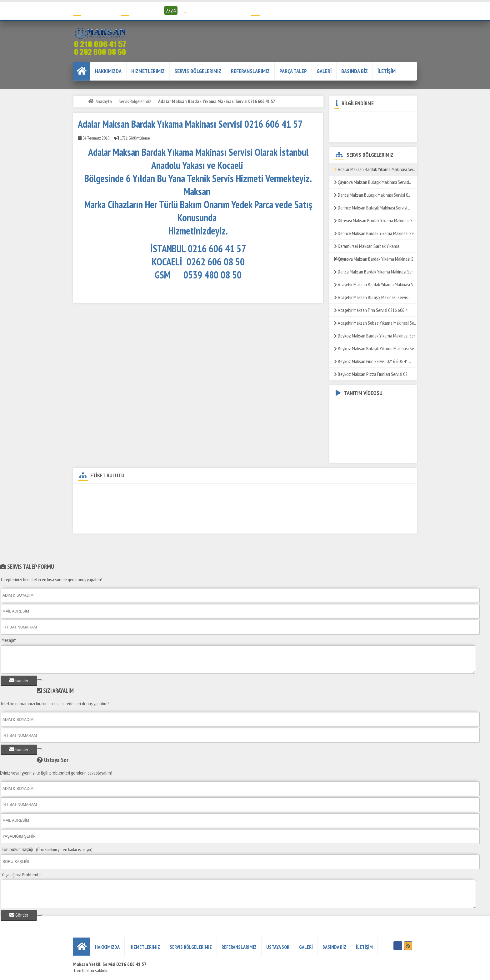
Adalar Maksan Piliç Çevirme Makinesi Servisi (268, 525)
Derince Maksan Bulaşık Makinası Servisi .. (372, 208)
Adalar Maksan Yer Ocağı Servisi (317, 514)
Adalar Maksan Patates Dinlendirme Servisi (176, 503)
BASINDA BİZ (355, 71)
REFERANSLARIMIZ (250, 71)
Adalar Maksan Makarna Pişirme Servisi (256, 503)
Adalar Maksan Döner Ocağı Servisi (229, 492)
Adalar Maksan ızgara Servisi (104, 503)
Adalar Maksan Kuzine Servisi (294, 492)
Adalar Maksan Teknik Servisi (104, 492)
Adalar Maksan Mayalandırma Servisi (347, 525)
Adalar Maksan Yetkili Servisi (164, 492)
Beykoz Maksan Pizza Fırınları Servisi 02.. (372, 374)
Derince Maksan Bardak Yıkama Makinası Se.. (375, 233)
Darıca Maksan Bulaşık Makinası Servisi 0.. (372, 195)
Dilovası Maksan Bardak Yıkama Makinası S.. (374, 220)
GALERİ (324, 71)
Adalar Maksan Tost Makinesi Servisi (110, 525)
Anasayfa (104, 101)
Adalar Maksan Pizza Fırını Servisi (251, 514)
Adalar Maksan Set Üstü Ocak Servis (331, 503)
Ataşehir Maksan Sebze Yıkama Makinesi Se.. (375, 323)
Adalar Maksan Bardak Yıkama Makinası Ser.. (375, 169)
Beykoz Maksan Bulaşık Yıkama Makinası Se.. (375, 348)
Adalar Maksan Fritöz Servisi (354, 492)
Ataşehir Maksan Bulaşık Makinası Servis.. (372, 297)
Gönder (19, 680)
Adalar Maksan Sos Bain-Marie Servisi (111, 514)
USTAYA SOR (278, 947)
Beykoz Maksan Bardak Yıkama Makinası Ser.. (375, 336)
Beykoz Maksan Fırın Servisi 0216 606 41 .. (372, 361)
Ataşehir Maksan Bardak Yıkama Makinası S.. (375, 284)
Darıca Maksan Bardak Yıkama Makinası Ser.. (374, 272)
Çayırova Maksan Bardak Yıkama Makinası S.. (375, 259)
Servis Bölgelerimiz (198, 71)
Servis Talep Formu (274, 10)
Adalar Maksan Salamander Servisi (183, 514)
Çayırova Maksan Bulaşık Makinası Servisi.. (372, 182)
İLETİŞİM (387, 71)
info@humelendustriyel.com (217, 10)
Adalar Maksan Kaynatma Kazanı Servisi (186, 525)
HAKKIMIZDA (108, 71)
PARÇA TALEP (293, 71)
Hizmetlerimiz (148, 71)
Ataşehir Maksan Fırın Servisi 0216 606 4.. (372, 310)
